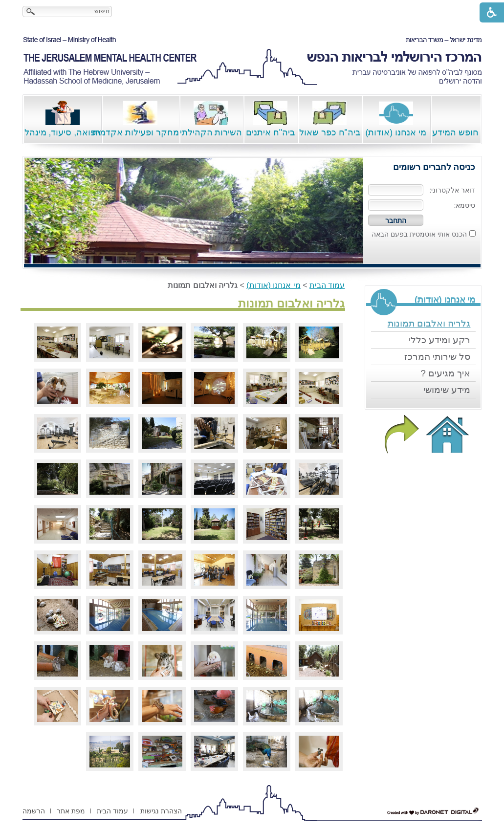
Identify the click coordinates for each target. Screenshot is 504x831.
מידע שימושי (447, 390)
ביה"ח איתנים (270, 119)
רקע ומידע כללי (440, 340)
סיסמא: (465, 205)
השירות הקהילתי (211, 119)
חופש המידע (455, 119)
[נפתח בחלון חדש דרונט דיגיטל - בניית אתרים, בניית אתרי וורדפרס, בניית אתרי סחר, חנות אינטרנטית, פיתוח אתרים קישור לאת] (433, 811)
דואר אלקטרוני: (453, 190)
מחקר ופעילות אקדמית (140, 119)
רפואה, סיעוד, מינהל (63, 119)
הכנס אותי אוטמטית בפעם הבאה (419, 234)
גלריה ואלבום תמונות (429, 323)
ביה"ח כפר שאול (330, 119)
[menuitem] (423, 324)
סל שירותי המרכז (438, 357)
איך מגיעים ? (445, 373)
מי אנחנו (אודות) (396, 119)
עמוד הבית (327, 285)
